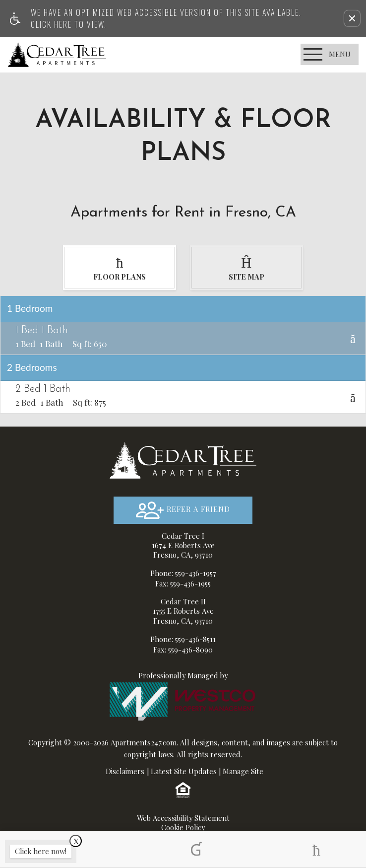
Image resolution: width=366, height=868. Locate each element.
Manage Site (243, 772)
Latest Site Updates (184, 772)
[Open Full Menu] (330, 54)
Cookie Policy (183, 828)
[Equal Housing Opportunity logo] (183, 790)
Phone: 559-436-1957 (183, 574)
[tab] (120, 268)
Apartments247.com (144, 743)
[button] (352, 18)
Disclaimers (125, 772)
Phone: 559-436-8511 (183, 639)
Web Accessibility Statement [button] (183, 819)
